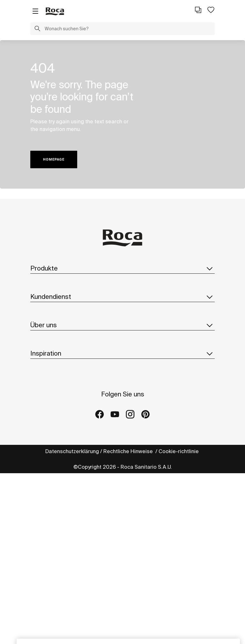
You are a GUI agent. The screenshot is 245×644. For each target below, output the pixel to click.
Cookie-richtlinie (179, 451)
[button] (37, 29)
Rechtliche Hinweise (129, 451)
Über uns (122, 325)
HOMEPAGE (54, 159)
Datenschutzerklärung (72, 451)
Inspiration (122, 353)
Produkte (122, 268)
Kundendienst (122, 297)
